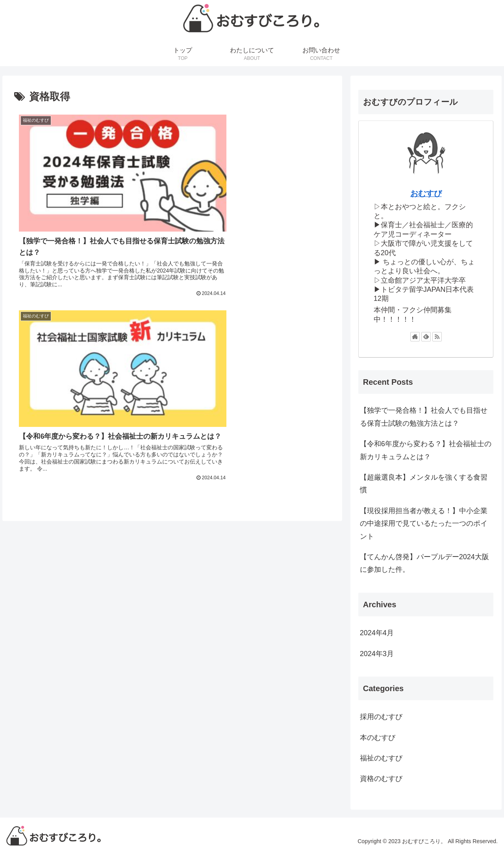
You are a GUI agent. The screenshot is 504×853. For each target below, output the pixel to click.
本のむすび (378, 738)
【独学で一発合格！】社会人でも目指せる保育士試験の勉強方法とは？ (424, 417)
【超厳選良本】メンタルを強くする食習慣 (424, 484)
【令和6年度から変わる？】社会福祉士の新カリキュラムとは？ (426, 450)
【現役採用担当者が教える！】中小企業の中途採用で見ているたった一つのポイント (424, 524)
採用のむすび (381, 717)
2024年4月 (377, 633)
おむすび (426, 193)
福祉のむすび (381, 758)
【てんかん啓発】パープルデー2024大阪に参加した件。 (424, 563)
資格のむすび (381, 779)
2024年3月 (377, 654)
